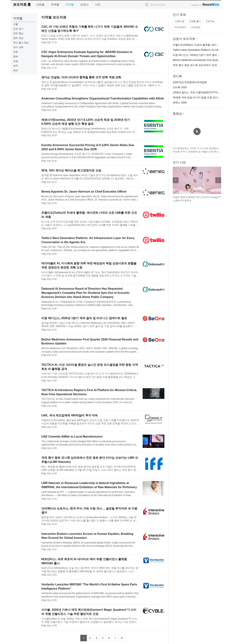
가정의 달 (179, 21)
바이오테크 (180, 27)
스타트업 (195, 27)
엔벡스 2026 (180, 103)
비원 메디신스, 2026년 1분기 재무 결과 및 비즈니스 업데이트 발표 (84, 318)
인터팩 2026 (180, 87)
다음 (218, 180)
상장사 (84, 4)
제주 (16, 66)
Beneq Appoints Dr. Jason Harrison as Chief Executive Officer (84, 192)
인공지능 (210, 21)
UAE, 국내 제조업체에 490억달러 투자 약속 (70, 415)
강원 (16, 52)
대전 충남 (18, 33)
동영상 (177, 114)
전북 (16, 61)
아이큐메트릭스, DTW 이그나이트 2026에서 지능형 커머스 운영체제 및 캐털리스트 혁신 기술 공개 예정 (196, 152)
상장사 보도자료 (184, 39)
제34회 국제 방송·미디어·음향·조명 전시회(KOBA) (201, 97)
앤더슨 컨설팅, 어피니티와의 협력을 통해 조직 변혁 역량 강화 (81, 77)
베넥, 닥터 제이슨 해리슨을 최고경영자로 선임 (71, 170)
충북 (16, 56)
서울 (16, 24)
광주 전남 (18, 38)
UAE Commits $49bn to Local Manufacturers (72, 437)
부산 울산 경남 (21, 43)
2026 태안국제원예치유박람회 (190, 82)
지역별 (70, 4)
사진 (98, 4)
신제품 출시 (195, 21)
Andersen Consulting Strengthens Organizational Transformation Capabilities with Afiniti (103, 98)
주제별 (55, 4)
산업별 (40, 4)
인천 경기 (18, 29)
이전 (176, 180)
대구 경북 (18, 47)
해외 (16, 70)
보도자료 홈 (22, 4)
